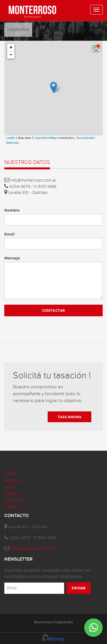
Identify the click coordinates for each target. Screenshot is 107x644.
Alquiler (11, 494)
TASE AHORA (69, 417)
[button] (96, 48)
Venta (10, 487)
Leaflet (10, 138)
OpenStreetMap (46, 138)
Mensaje (12, 258)
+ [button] (11, 48)
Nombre (12, 210)
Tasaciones (15, 500)
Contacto (13, 507)
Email (9, 234)
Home (10, 474)
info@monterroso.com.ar (33, 549)
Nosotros (13, 480)
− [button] (11, 55)
